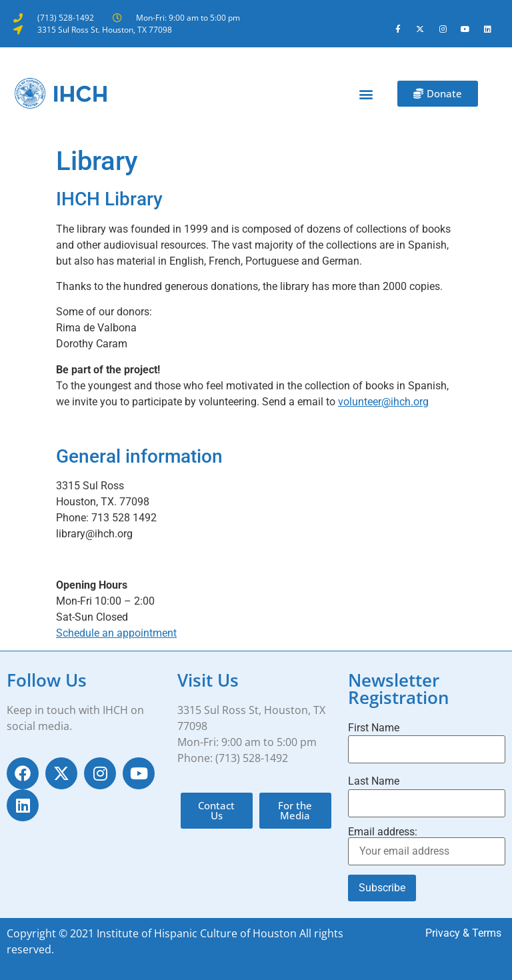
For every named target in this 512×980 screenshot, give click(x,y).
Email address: (427, 846)
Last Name (374, 781)
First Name (374, 728)
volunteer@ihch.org (383, 402)
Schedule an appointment (116, 633)
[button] (366, 94)
